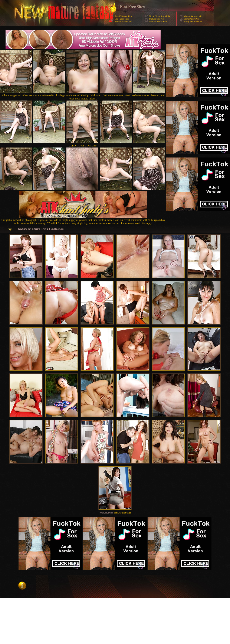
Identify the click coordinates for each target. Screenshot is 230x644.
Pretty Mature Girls (193, 21)
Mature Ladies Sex (123, 21)
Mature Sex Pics (157, 19)
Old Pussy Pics (122, 19)
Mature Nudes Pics (158, 21)
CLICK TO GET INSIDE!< (83, 146)
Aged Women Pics (123, 16)
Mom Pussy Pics (191, 19)
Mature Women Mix (193, 16)
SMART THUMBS (123, 513)
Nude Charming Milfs (159, 16)
